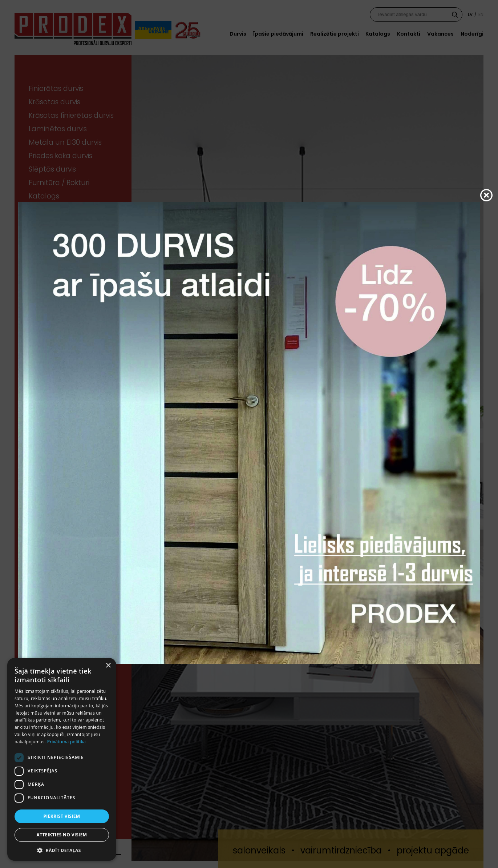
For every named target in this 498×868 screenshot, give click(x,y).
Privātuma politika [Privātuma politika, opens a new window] (67, 742)
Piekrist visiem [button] (62, 816)
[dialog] (62, 759)
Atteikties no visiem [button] (62, 835)
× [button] (108, 666)
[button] (62, 850)
